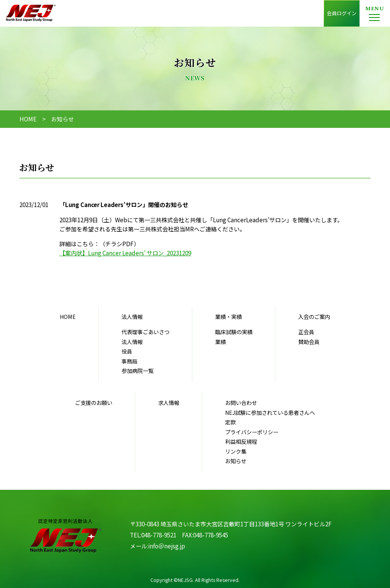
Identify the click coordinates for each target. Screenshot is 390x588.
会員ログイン (342, 13)
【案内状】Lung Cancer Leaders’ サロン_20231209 (125, 253)
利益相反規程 (241, 441)
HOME (28, 119)
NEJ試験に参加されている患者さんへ (270, 413)
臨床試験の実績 (234, 332)
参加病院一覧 (137, 371)
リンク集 (236, 451)
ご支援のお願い (94, 403)
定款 (230, 422)
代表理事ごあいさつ (145, 332)
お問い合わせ (241, 403)
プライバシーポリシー (252, 432)
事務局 (129, 361)
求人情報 (169, 403)
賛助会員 (309, 342)
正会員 (306, 332)
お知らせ (236, 461)
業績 (221, 342)
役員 (127, 351)
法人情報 (132, 342)
